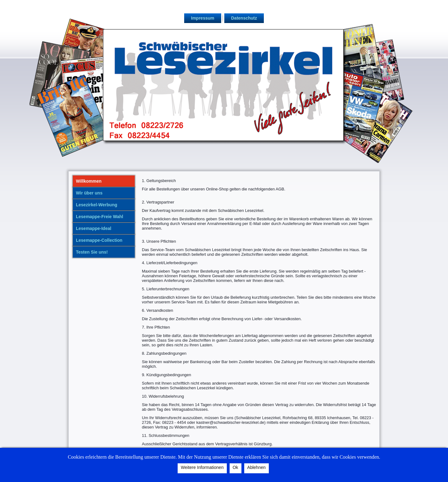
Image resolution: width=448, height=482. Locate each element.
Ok (236, 467)
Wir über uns (89, 193)
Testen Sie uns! (92, 252)
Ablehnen (257, 467)
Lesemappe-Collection (99, 240)
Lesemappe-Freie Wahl (100, 217)
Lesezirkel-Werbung (97, 205)
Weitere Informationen (202, 467)
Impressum (203, 18)
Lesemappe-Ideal (94, 228)
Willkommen (89, 181)
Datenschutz (244, 18)
